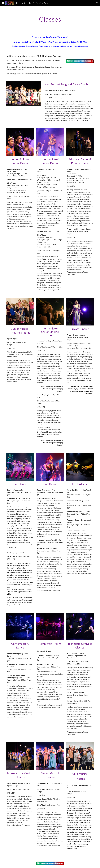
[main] (50, 19)
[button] (3, 3)
